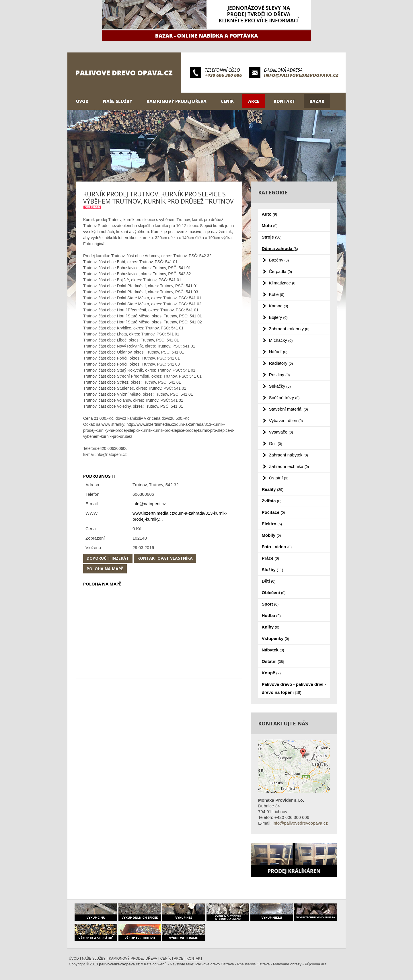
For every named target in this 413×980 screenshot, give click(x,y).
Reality (273, 489)
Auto (270, 214)
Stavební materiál (289, 409)
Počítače (273, 512)
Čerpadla (280, 271)
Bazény (279, 260)
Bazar (317, 101)
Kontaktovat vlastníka (165, 558)
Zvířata (272, 501)
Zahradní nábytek (289, 455)
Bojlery (278, 317)
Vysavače (281, 432)
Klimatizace (283, 283)
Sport (270, 604)
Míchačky (281, 340)
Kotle (277, 294)
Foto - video (277, 547)
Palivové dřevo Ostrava (215, 964)
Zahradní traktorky (289, 329)
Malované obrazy (287, 964)
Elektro (272, 524)
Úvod (82, 101)
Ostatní (279, 478)
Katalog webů (155, 964)
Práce (270, 558)
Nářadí (278, 352)
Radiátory (281, 363)
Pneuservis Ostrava (253, 964)
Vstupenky (275, 638)
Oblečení (274, 593)
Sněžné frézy (284, 398)
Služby (273, 570)
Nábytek (273, 650)
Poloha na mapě (105, 569)
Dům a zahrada (280, 248)
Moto (270, 226)
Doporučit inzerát (108, 558)
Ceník (227, 101)
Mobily (271, 535)
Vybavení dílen (286, 420)
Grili (276, 443)
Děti (269, 581)
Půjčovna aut (316, 964)
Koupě (271, 673)
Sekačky (280, 386)
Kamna (279, 306)
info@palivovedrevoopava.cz (301, 75)
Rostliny (279, 375)
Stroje (272, 237)
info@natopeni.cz (149, 504)
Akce (254, 101)
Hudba (271, 615)
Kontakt (284, 101)
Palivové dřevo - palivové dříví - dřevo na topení (294, 688)
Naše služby (118, 101)
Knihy (271, 627)
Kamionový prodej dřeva (177, 101)
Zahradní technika (289, 466)
